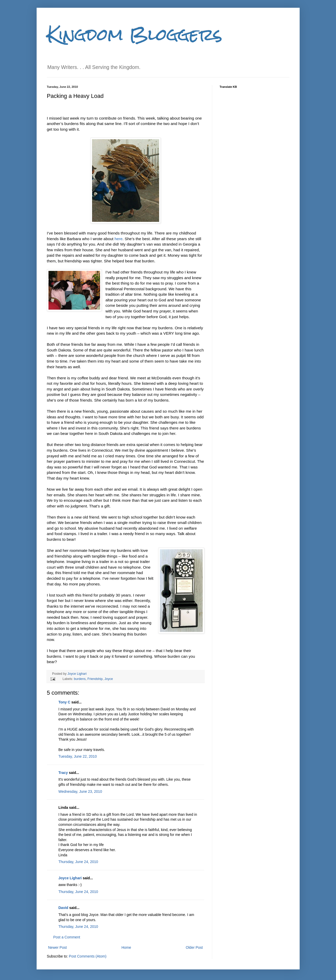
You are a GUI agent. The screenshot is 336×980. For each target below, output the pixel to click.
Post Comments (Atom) (88, 956)
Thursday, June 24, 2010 (78, 862)
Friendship (95, 679)
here (118, 239)
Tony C (64, 702)
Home (126, 947)
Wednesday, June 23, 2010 (80, 791)
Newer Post (58, 947)
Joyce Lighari (77, 674)
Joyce (109, 679)
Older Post (194, 947)
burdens (80, 679)
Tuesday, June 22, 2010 (78, 756)
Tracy (63, 773)
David (63, 908)
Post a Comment (67, 937)
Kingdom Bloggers (135, 34)
